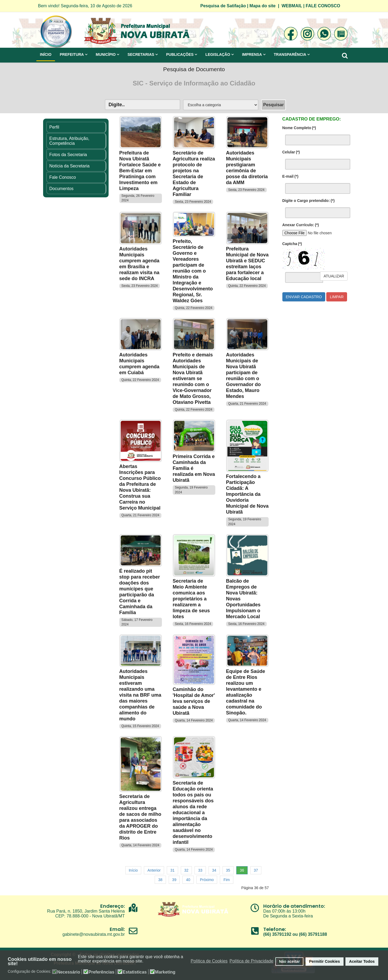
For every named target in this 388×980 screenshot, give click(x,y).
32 (186, 870)
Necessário (69, 972)
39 (174, 880)
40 (188, 880)
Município (106, 54)
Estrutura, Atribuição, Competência (69, 141)
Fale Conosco (63, 177)
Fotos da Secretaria (68, 155)
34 (214, 870)
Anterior (154, 870)
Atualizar (334, 276)
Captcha (292, 244)
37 (256, 870)
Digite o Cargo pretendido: (309, 201)
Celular (291, 152)
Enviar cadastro (304, 297)
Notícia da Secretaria (69, 166)
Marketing (165, 972)
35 (228, 870)
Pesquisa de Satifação (223, 6)
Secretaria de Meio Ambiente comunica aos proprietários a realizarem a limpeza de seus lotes (191, 599)
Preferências (101, 972)
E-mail (290, 176)
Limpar (337, 297)
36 (242, 870)
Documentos (61, 189)
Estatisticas (135, 972)
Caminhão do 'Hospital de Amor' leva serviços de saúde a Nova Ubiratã (194, 701)
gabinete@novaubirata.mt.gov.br (94, 934)
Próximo (207, 880)
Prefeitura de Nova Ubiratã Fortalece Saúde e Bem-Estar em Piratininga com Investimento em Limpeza (140, 171)
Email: (117, 929)
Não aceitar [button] (289, 961)
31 (172, 870)
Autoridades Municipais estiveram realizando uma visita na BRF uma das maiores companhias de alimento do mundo (140, 695)
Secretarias (141, 54)
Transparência (290, 54)
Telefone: (275, 929)
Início (46, 54)
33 (200, 870)
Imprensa (252, 54)
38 (160, 880)
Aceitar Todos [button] (362, 961)
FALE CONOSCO (323, 6)
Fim (226, 880)
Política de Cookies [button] (209, 961)
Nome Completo (299, 128)
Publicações (180, 54)
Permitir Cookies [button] (324, 961)
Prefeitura (72, 54)
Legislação (218, 54)
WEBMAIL (292, 6)
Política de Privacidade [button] (252, 961)
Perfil (54, 127)
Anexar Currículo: (301, 225)
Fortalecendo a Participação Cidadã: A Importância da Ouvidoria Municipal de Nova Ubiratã (247, 494)
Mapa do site (263, 6)
